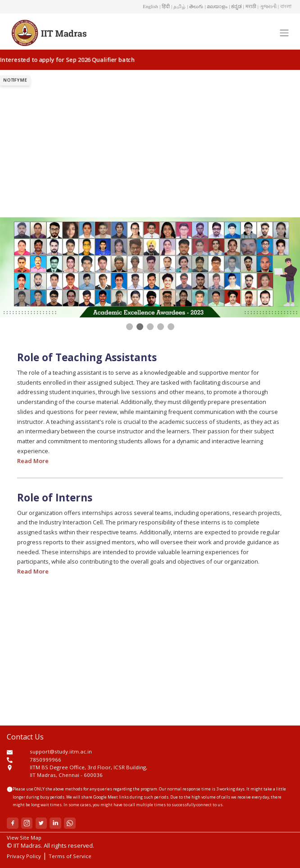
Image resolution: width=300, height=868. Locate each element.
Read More (33, 461)
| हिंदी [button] (165, 6)
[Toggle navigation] (284, 32)
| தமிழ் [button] (178, 6)
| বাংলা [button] (285, 6)
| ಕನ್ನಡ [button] (235, 6)
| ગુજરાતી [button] (267, 6)
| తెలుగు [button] (195, 6)
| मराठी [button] (250, 6)
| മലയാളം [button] (216, 6)
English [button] (150, 6)
